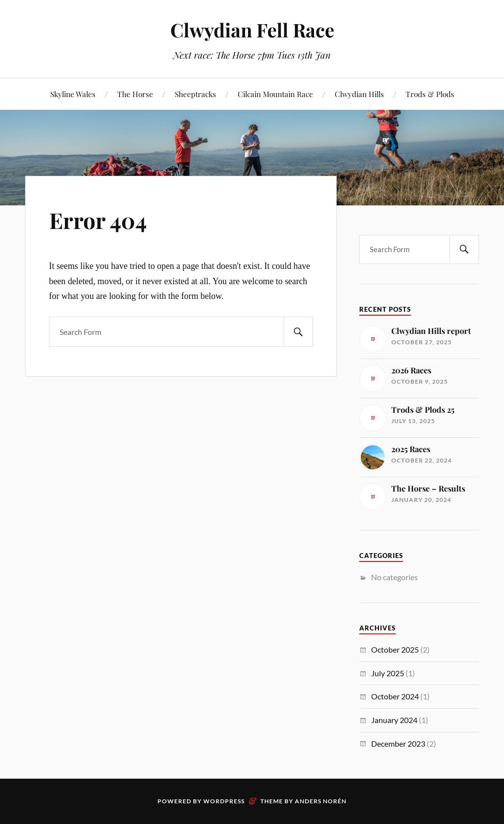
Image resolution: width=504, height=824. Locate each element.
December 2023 (398, 743)
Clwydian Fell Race (252, 30)
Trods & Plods (430, 94)
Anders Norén (321, 801)
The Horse (135, 94)
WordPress (224, 801)
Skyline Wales (73, 94)
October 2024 (395, 696)
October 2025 (395, 649)
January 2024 (394, 720)
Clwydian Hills (359, 94)
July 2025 (388, 673)
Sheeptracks (195, 94)
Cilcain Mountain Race (275, 94)
